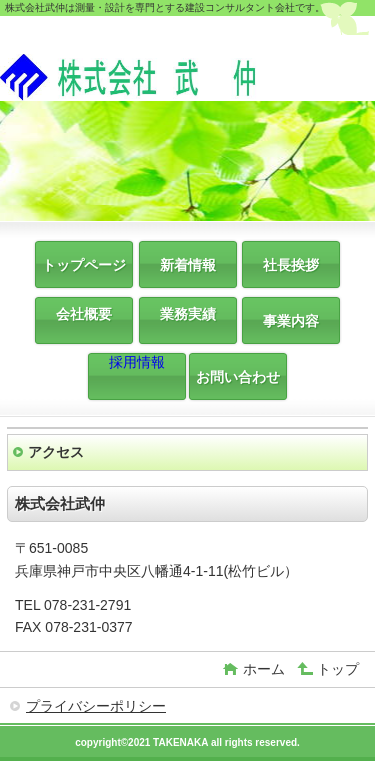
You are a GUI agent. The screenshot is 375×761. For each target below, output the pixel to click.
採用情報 (137, 362)
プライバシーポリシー (96, 706)
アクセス (56, 452)
